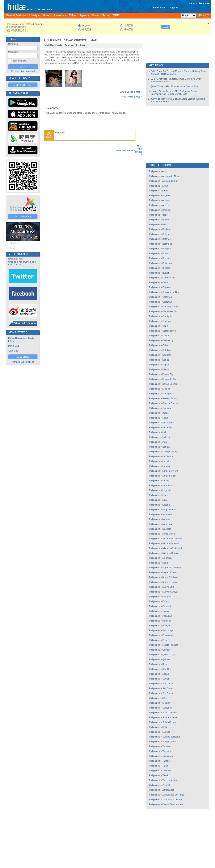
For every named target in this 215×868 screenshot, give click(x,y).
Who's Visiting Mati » (132, 97)
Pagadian (167, 616)
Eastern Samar (170, 398)
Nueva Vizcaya (170, 592)
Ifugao (165, 413)
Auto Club (13, 351)
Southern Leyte (170, 717)
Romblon (167, 669)
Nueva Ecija (168, 587)
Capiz (165, 326)
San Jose (167, 688)
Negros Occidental (172, 568)
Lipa (164, 500)
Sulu (165, 727)
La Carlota (167, 456)
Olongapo (167, 597)
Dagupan (167, 355)
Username (13, 44)
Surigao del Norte (171, 737)
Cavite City (168, 340)
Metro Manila (169, 534)
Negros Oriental (170, 572)
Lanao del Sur (169, 476)
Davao (166, 369)
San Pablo (167, 693)
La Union (167, 461)
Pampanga (168, 630)
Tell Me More (23, 216)
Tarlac (165, 766)
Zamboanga (168, 790)
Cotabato (167, 350)
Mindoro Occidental (172, 539)
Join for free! (158, 8)
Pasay (165, 640)
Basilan (166, 229)
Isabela (166, 447)
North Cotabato (170, 577)
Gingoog (166, 408)
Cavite (165, 336)
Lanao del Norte (170, 471)
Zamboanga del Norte (173, 795)
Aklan (165, 186)
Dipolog (166, 389)
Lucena (166, 505)
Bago (165, 215)
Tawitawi (166, 771)
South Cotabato (170, 713)
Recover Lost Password (23, 71)
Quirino (166, 659)
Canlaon (166, 321)
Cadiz (165, 282)
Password (13, 52)
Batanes (166, 239)
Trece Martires (169, 780)
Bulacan (166, 268)
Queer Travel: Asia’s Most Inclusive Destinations (174, 86)
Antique (166, 200)
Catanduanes (169, 331)
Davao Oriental (76, 40)
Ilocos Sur (167, 427)
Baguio (166, 220)
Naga (165, 563)
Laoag (165, 481)
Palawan (167, 621)
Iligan (165, 418)
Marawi (166, 519)
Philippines (52, 40)
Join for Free (23, 85)
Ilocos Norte (168, 423)
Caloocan (167, 302)
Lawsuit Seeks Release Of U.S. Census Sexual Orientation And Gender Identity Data (174, 93)
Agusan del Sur (170, 181)
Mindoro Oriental (171, 543)
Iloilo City (167, 437)
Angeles (166, 195)
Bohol (165, 253)
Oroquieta (167, 606)
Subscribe (23, 357)
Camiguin (167, 316)
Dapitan (166, 365)
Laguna (166, 466)
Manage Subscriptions (23, 362)
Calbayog (167, 297)
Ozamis (166, 611)
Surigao (166, 732)
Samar (166, 679)
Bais (165, 224)
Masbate (167, 529)
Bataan (166, 234)
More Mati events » (126, 150)
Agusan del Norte (171, 176)
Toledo (166, 775)
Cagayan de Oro (170, 292)
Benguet (166, 249)
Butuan (166, 273)
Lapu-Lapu (168, 485)
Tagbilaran (167, 756)
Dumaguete (168, 394)
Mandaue (167, 514)
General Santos (170, 403)
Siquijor (166, 703)
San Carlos (168, 684)
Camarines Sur (170, 311)
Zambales (167, 785)
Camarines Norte (171, 307)
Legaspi (166, 490)
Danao (166, 360)
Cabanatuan (168, 278)
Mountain (167, 558)
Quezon (166, 650)
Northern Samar (170, 582)
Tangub (166, 761)
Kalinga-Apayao (170, 452)
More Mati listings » (139, 150)
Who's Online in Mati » (131, 92)
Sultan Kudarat (170, 722)
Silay (165, 698)
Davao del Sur (169, 379)
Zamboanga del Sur (172, 800)
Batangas (167, 244)
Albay (165, 191)
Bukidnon (167, 263)
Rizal (165, 664)
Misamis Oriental (171, 553)
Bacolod (166, 210)
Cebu (165, 345)
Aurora (166, 205)
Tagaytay (167, 751)
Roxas (165, 674)
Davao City (168, 374)
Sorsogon (167, 708)
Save (166, 27)
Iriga (165, 442)
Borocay (166, 258)
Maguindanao (169, 510)
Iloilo (165, 432)
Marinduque (168, 524)
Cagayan (167, 287)
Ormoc (166, 601)
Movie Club (14, 346)
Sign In (174, 8)
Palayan (166, 626)
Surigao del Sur (170, 742)
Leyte (165, 495)
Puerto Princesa (170, 645)
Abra (165, 171)
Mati (94, 40)
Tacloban (167, 746)
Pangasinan (168, 635)
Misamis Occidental (172, 548)
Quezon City (168, 655)
